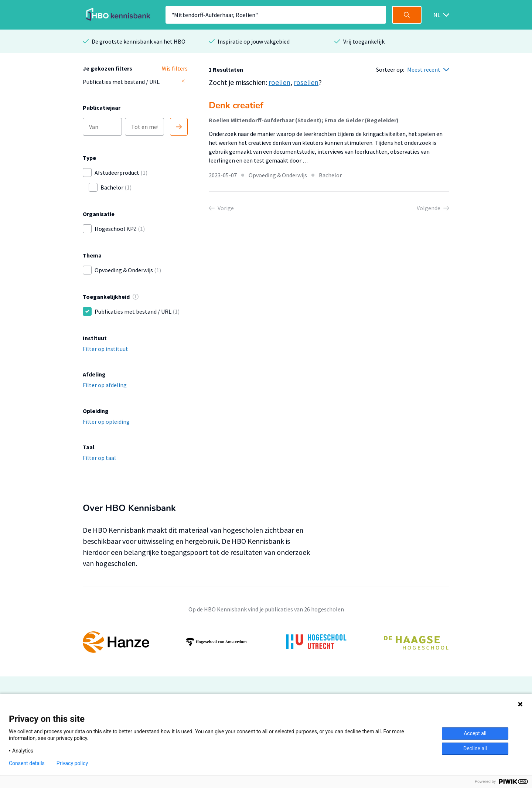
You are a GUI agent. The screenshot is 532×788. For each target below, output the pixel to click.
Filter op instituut (105, 349)
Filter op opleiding (106, 422)
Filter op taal (99, 458)
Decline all (475, 748)
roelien (279, 82)
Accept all (475, 733)
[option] (266, 642)
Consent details (27, 763)
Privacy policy (72, 763)
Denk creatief (236, 105)
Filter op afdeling (105, 385)
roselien (306, 82)
